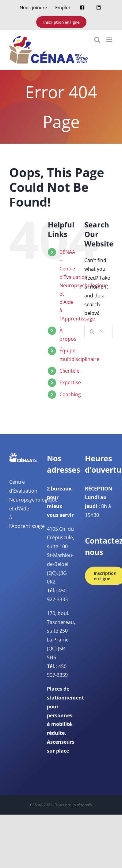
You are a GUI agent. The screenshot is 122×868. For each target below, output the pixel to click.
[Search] (92, 331)
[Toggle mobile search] (97, 40)
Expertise (70, 382)
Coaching (70, 394)
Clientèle (69, 371)
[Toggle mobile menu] (110, 40)
